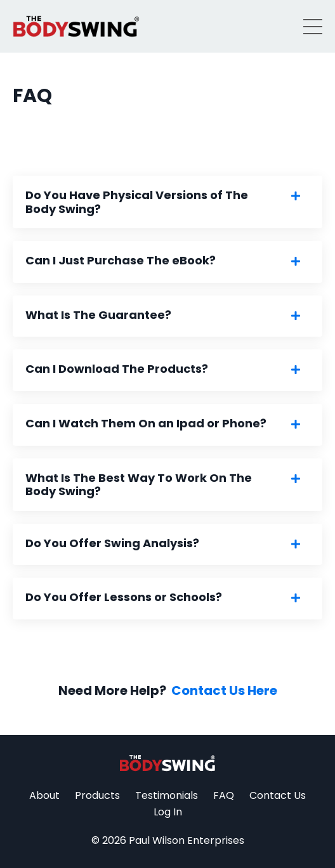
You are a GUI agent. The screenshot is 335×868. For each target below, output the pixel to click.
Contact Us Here (224, 690)
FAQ (224, 795)
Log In (168, 812)
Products (97, 795)
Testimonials (167, 795)
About (44, 795)
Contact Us (278, 795)
